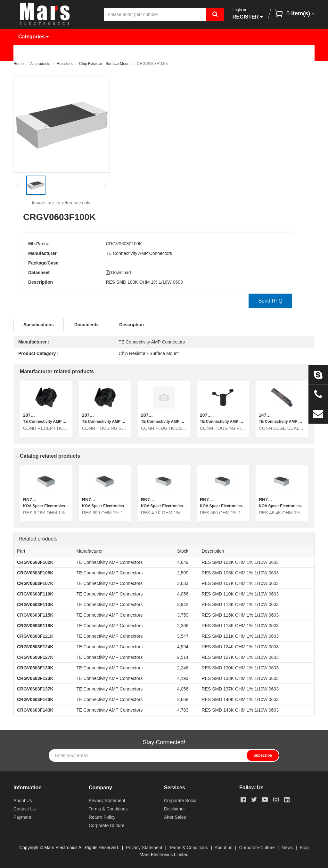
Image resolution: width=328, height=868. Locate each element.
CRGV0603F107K (35, 583)
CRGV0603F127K (35, 657)
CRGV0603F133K (35, 678)
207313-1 (150, 415)
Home (30, 53)
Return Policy (102, 817)
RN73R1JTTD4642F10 (282, 500)
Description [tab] (131, 325)
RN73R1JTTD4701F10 (164, 500)
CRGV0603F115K (35, 615)
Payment (22, 817)
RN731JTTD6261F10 (45, 500)
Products (67, 53)
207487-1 (91, 415)
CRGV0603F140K (35, 699)
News (212, 53)
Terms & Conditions (108, 809)
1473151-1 (270, 415)
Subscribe (263, 755)
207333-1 (33, 415)
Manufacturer (114, 53)
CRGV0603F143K (35, 710)
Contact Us (37, 69)
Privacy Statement (107, 801)
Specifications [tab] (39, 325)
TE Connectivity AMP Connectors (139, 253)
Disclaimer (174, 809)
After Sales (175, 817)
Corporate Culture (107, 825)
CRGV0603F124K (35, 647)
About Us (249, 53)
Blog (304, 848)
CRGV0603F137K (35, 689)
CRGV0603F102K (35, 562)
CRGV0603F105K (35, 573)
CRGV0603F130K (35, 668)
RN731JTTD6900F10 (103, 500)
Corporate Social (181, 801)
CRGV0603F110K (35, 594)
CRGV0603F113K (35, 604)
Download (118, 272)
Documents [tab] (86, 325)
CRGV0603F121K (35, 636)
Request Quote (168, 53)
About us (223, 848)
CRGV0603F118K (35, 626)
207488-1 (209, 415)
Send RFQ (270, 301)
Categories (33, 37)
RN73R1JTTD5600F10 (223, 500)
